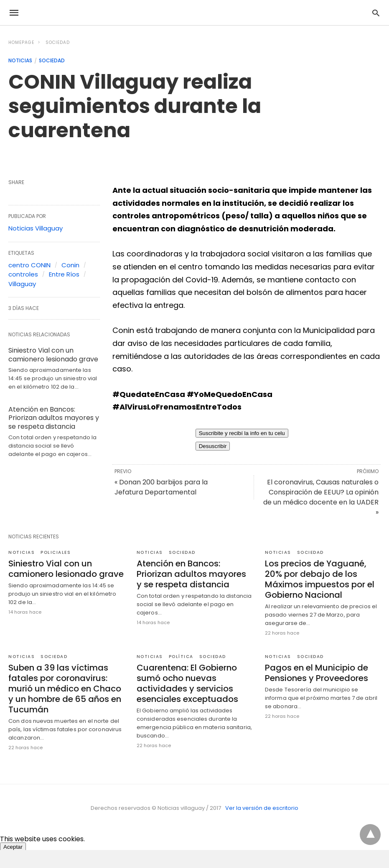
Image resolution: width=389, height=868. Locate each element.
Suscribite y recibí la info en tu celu (242, 433)
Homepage (21, 42)
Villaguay (22, 284)
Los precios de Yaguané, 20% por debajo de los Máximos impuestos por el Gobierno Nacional (320, 579)
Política (181, 657)
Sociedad (58, 42)
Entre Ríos (64, 274)
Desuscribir (213, 446)
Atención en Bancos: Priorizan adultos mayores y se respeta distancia (54, 418)
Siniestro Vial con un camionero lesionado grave (53, 355)
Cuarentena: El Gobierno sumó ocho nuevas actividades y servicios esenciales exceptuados (187, 683)
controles (23, 274)
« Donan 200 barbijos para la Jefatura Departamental (161, 487)
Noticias (20, 60)
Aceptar (13, 847)
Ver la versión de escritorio (262, 808)
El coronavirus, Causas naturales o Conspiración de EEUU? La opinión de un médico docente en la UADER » (321, 497)
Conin (70, 265)
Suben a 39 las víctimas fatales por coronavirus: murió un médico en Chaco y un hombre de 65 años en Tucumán (65, 689)
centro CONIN (29, 265)
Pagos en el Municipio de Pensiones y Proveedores (317, 673)
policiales (56, 552)
